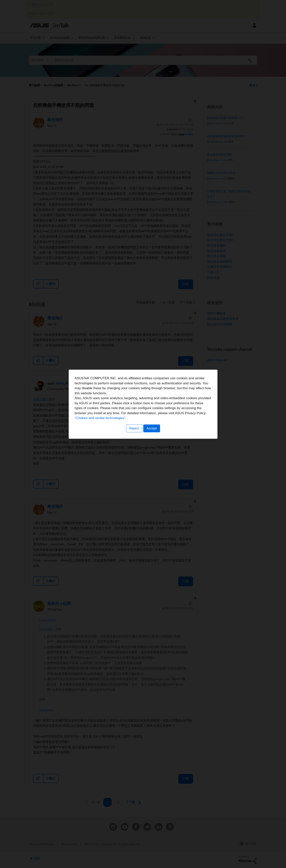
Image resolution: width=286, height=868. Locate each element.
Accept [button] (152, 458)
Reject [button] (134, 458)
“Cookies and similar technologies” (155, 448)
